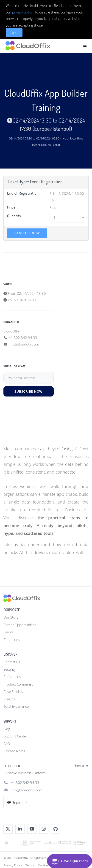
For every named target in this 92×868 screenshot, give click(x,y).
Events (8, 632)
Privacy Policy (13, 865)
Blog (7, 729)
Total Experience (16, 706)
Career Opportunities (20, 625)
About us (81, 766)
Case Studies (13, 691)
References (12, 677)
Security (10, 669)
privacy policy (22, 12)
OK (14, 33)
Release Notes (14, 751)
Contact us (12, 640)
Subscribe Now (29, 391)
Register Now (27, 233)
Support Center (15, 736)
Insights (9, 699)
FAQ (7, 744)
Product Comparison (20, 684)
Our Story (11, 617)
